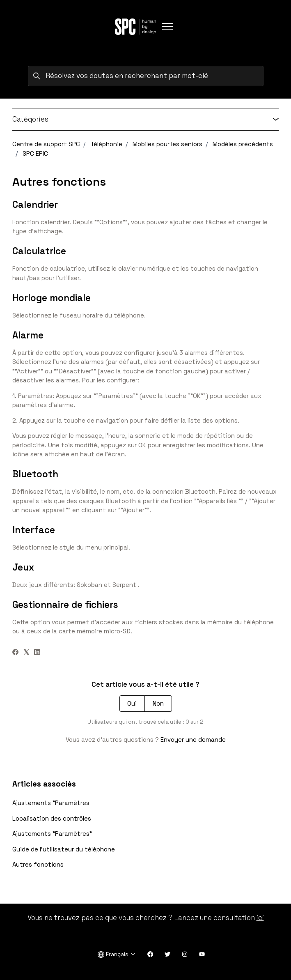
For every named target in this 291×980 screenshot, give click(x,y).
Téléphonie (106, 144)
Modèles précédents (243, 144)
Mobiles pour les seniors (167, 144)
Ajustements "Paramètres (51, 803)
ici (260, 918)
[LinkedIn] (37, 653)
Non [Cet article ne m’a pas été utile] (158, 703)
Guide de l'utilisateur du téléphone (64, 849)
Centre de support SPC (46, 144)
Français (117, 954)
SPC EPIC (35, 153)
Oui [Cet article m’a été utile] (132, 703)
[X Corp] (26, 653)
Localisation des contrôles (52, 818)
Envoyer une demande (193, 740)
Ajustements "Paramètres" (52, 834)
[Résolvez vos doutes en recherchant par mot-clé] (146, 76)
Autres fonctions (38, 864)
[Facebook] (15, 653)
